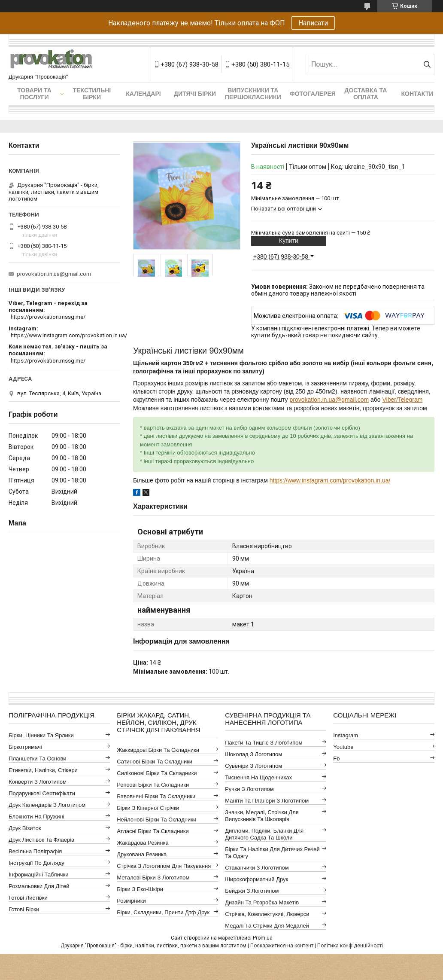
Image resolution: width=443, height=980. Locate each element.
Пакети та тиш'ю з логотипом (264, 743)
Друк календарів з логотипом (47, 805)
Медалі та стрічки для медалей (267, 926)
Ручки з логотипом (249, 789)
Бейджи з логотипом (252, 891)
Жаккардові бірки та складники (158, 750)
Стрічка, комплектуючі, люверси (267, 914)
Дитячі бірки (195, 94)
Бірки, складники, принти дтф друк (163, 912)
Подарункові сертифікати (42, 793)
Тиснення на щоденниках (258, 777)
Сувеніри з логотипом (253, 766)
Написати (313, 23)
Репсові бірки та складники (153, 785)
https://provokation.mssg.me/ (48, 317)
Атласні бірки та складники (153, 831)
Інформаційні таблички (38, 875)
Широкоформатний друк (256, 879)
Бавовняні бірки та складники (156, 796)
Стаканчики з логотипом (257, 868)
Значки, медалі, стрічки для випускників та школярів (262, 816)
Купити (289, 241)
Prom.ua (263, 938)
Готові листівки (28, 898)
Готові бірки (24, 909)
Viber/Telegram (402, 400)
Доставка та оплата (366, 94)
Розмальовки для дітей (39, 886)
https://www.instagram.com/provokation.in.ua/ (330, 480)
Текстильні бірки (92, 94)
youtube (343, 747)
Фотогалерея (313, 94)
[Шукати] (427, 64)
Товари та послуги (34, 94)
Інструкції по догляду (36, 863)
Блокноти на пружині (36, 817)
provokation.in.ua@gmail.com (329, 400)
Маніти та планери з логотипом (267, 801)
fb (336, 759)
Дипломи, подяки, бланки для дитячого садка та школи (264, 834)
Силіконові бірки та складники (157, 773)
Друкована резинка (142, 854)
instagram (346, 735)
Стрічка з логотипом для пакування (164, 866)
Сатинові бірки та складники (155, 762)
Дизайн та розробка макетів (262, 902)
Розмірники (131, 901)
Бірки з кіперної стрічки (148, 808)
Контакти (417, 94)
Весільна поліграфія (35, 851)
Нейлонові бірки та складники (156, 820)
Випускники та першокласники (253, 94)
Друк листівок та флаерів (41, 840)
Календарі (143, 94)
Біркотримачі (25, 747)
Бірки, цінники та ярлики (41, 735)
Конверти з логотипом (38, 782)
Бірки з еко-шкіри (140, 889)
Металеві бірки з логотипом (153, 878)
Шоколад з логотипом (253, 754)
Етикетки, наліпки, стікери (43, 770)
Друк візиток (25, 828)
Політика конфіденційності (350, 946)
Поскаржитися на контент (282, 946)
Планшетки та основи (37, 759)
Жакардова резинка (143, 843)
